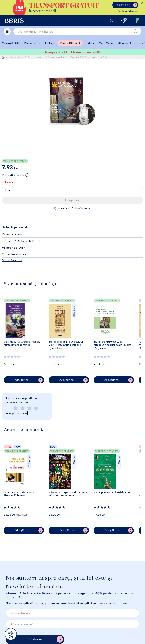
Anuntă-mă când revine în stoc (73, 208)
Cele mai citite (11, 43)
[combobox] (77, 31)
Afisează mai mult (12, 260)
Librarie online (16, 57)
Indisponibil (73, 200)
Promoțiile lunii (70, 43)
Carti (30, 57)
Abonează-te (127, 43)
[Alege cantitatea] (72, 190)
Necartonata (14, 254)
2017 (13, 248)
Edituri (91, 43)
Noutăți (49, 43)
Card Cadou (107, 43)
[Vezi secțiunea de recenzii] (12, 357)
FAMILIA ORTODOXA (21, 241)
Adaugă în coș (29, 380)
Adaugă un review (17, 413)
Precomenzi (32, 43)
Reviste (40, 57)
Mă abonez (45, 639)
